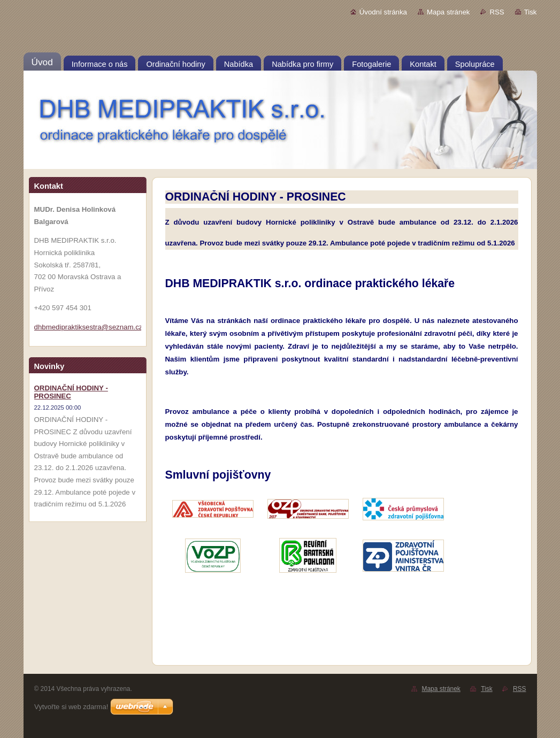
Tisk (531, 12)
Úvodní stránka (383, 12)
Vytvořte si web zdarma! (71, 707)
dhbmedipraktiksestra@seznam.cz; (90, 327)
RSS (497, 12)
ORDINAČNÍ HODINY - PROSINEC (71, 392)
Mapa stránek (448, 12)
